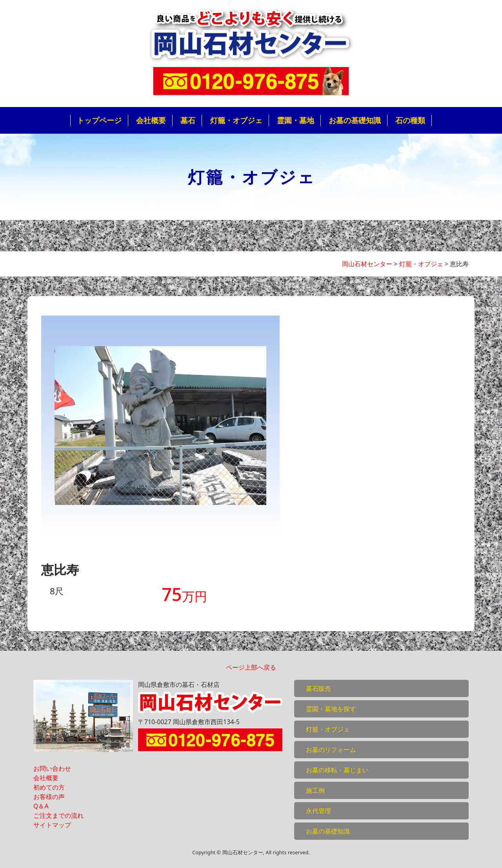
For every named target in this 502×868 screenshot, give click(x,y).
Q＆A (41, 806)
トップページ (99, 120)
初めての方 (49, 787)
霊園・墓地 (296, 120)
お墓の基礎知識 (355, 120)
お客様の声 (49, 797)
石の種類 (410, 120)
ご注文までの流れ (58, 815)
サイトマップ (52, 825)
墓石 (188, 120)
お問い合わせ (52, 768)
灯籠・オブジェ (236, 120)
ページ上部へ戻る (251, 667)
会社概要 (151, 120)
